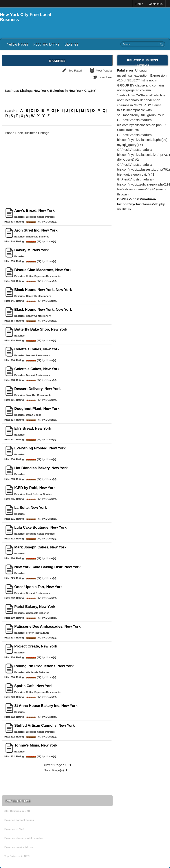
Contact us (156, 4)
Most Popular (104, 71)
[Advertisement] (119, 19)
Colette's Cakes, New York (37, 349)
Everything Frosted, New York (40, 448)
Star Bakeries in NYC (17, 811)
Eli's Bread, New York (33, 428)
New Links (106, 77)
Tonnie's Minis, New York (36, 745)
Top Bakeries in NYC (17, 856)
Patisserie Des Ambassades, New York (47, 626)
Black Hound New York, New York (43, 290)
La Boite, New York (31, 508)
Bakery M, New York (31, 250)
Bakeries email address (19, 847)
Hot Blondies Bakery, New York (41, 468)
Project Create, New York (36, 646)
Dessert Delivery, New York (37, 389)
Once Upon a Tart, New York (38, 587)
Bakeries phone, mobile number (24, 838)
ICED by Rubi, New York (35, 488)
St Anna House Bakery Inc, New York (46, 706)
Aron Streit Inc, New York (36, 230)
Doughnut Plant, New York (37, 408)
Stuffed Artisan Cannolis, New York (45, 725)
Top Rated (75, 71)
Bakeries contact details (19, 820)
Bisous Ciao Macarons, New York (43, 270)
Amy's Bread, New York (34, 210)
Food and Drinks (46, 44)
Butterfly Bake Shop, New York (41, 329)
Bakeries (71, 44)
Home (139, 4)
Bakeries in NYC (14, 829)
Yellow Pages (17, 44)
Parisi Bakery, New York (35, 607)
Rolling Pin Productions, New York (44, 666)
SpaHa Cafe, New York (34, 686)
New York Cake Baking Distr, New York (47, 567)
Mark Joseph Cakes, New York (40, 547)
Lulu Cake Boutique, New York (40, 527)
